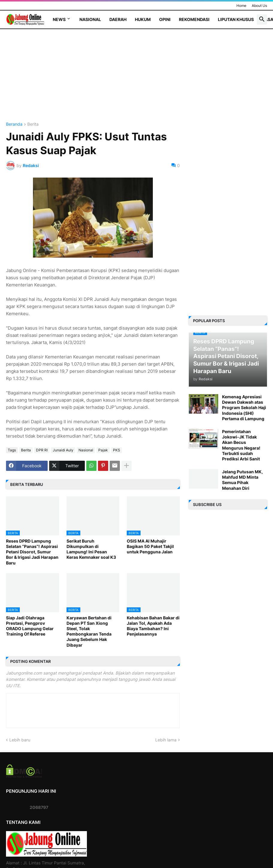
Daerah (118, 19)
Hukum (143, 19)
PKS (117, 450)
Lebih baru (20, 740)
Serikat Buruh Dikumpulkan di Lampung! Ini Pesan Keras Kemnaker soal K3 (91, 549)
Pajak (103, 450)
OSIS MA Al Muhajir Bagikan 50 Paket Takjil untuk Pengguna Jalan (150, 546)
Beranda (14, 124)
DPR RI (42, 450)
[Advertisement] (93, 80)
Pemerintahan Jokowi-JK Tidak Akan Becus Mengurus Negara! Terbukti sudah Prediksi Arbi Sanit (241, 445)
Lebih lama (166, 740)
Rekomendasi (194, 19)
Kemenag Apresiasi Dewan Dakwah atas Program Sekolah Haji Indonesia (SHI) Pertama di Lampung (244, 408)
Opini (165, 19)
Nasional (90, 19)
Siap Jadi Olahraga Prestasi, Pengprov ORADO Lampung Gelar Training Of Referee (30, 626)
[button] (262, 19)
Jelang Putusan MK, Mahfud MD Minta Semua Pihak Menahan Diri (242, 480)
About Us (259, 6)
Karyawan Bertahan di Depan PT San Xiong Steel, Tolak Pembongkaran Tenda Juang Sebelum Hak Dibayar (89, 631)
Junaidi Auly (63, 450)
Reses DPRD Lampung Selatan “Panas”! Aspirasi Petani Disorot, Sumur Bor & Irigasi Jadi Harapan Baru (32, 552)
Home (241, 6)
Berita (33, 124)
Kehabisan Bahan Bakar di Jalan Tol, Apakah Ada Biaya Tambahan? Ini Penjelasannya (153, 626)
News (59, 19)
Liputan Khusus (236, 19)
